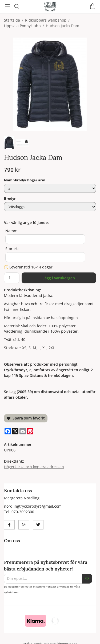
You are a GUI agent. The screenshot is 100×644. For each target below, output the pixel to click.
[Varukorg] (93, 6)
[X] (15, 431)
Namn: (11, 231)
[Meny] (7, 6)
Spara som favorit (26, 418)
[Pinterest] (30, 431)
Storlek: (12, 249)
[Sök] (17, 6)
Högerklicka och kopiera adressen (34, 467)
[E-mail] (23, 431)
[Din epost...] (43, 579)
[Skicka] (87, 579)
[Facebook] (8, 431)
